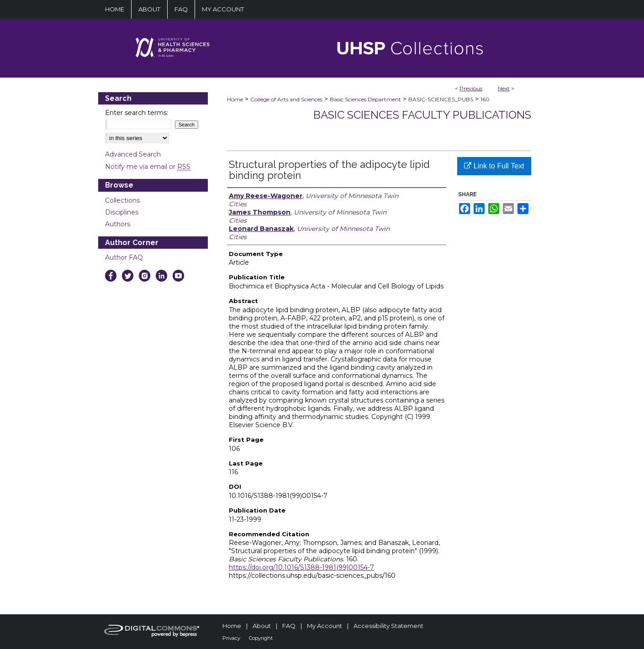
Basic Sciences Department (365, 99)
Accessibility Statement (388, 626)
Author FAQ (124, 257)
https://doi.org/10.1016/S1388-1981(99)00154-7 (301, 567)
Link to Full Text (494, 166)
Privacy (231, 638)
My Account (325, 626)
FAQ (289, 626)
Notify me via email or (148, 167)
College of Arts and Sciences (286, 99)
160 (485, 99)
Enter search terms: (137, 113)
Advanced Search (133, 154)
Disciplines (122, 212)
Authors (118, 224)
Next (504, 88)
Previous (471, 88)
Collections (122, 200)
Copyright (261, 638)
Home (235, 99)
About (262, 626)
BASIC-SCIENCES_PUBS (441, 99)
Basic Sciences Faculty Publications (422, 115)
